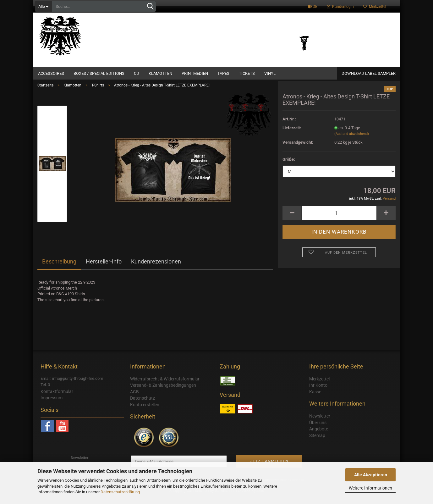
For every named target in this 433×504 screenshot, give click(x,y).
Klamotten (160, 73)
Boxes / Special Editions (99, 73)
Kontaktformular (57, 398)
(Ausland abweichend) (352, 141)
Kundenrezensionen (156, 269)
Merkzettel (375, 7)
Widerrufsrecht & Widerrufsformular (165, 386)
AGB (134, 399)
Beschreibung (59, 269)
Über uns (318, 429)
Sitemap (317, 442)
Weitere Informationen (370, 488)
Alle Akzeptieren (371, 475)
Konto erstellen (145, 412)
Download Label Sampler (369, 73)
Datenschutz (143, 405)
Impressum (52, 405)
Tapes (223, 73)
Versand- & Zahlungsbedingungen (163, 392)
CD (137, 73)
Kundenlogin (340, 7)
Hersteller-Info (104, 269)
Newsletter (320, 423)
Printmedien (195, 73)
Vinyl (270, 73)
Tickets (247, 73)
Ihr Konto (318, 392)
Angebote (319, 436)
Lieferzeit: (292, 135)
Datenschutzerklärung (120, 492)
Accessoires (51, 73)
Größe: (289, 166)
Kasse (315, 399)
